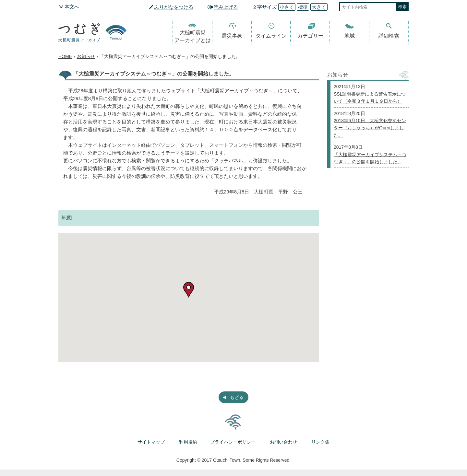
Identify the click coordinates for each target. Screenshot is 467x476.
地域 (350, 36)
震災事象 (232, 36)
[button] (189, 290)
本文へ (72, 7)
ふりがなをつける (174, 7)
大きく (319, 7)
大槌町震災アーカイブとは (193, 36)
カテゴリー (310, 36)
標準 (303, 7)
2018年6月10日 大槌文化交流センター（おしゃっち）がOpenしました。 (370, 128)
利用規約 (188, 442)
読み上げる (226, 7)
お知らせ (86, 56)
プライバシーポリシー (233, 442)
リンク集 (320, 442)
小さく (287, 7)
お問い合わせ (283, 442)
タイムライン (271, 36)
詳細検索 (389, 36)
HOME (65, 56)
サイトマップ (151, 442)
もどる (237, 397)
